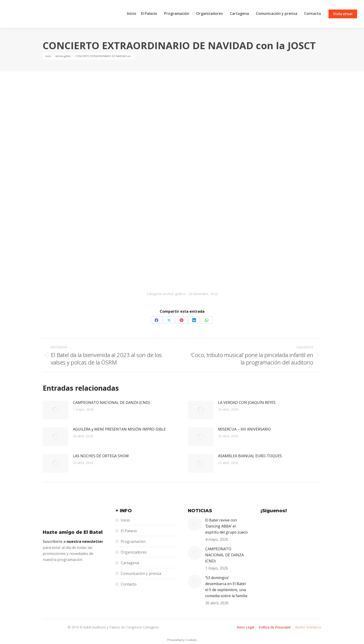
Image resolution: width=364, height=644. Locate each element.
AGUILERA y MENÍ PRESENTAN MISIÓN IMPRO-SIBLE (119, 429)
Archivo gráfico (174, 294)
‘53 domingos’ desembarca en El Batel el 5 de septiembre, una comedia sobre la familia (226, 587)
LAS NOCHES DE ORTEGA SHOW (101, 456)
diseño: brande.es (308, 627)
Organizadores (134, 552)
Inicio (125, 520)
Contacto (129, 584)
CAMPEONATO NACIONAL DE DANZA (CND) (111, 402)
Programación (133, 541)
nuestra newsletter (85, 541)
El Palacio (129, 531)
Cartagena (130, 563)
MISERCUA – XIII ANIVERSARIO (244, 429)
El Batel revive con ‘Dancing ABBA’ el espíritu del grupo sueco (226, 526)
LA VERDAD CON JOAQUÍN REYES (247, 402)
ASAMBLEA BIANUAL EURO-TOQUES (250, 456)
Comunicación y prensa (141, 573)
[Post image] (55, 410)
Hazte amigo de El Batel (73, 532)
